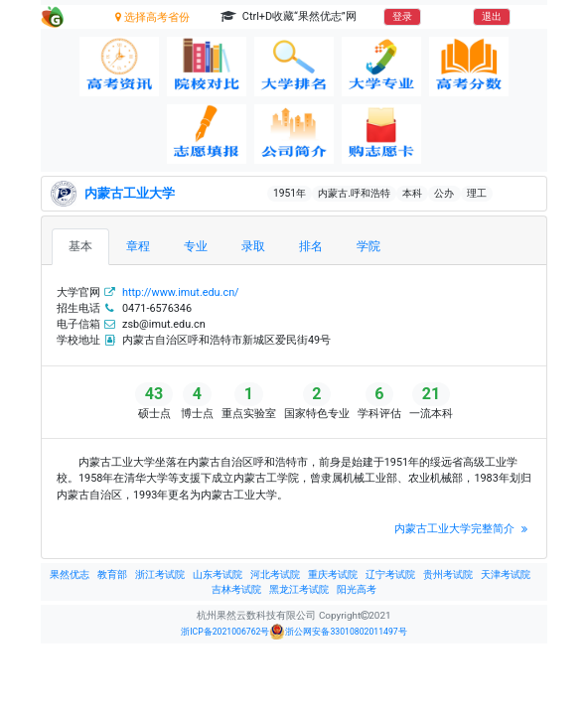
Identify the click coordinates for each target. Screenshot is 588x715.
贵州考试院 (448, 574)
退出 (492, 16)
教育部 (112, 574)
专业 (196, 246)
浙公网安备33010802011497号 (338, 632)
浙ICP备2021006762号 (225, 632)
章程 (138, 246)
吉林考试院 (236, 589)
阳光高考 (357, 589)
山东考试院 (218, 574)
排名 (311, 246)
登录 (402, 16)
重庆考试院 (333, 574)
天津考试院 (506, 574)
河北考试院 (275, 574)
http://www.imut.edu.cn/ (181, 292)
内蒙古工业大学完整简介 (463, 529)
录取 (253, 246)
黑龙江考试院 (299, 589)
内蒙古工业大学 (130, 193)
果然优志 (70, 574)
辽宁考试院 (390, 574)
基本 (80, 246)
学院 (368, 246)
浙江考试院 (160, 574)
